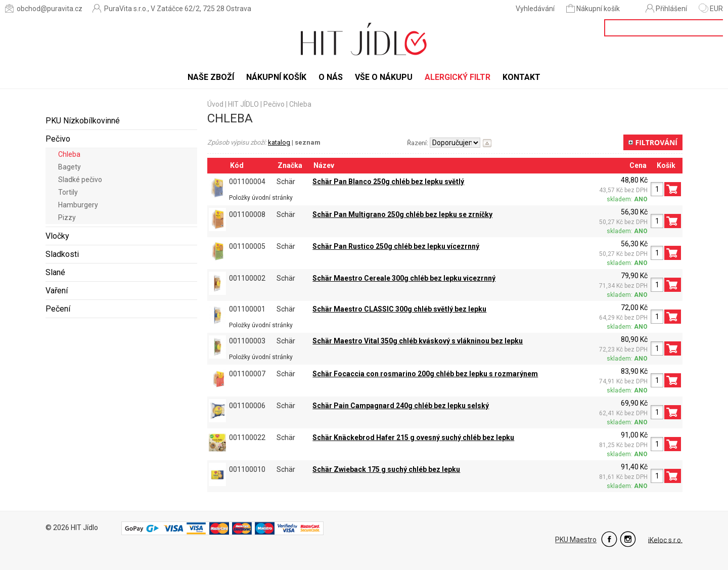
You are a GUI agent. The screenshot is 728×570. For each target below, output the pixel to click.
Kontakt (521, 77)
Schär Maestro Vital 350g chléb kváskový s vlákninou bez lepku (418, 341)
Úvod (215, 104)
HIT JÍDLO (243, 104)
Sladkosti (62, 254)
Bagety (70, 167)
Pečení (58, 309)
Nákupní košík (594, 8)
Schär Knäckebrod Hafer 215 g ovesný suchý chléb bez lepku (413, 437)
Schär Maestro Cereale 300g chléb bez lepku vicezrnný (404, 278)
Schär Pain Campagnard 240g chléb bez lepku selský (401, 406)
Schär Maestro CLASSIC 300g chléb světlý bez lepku (399, 309)
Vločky (57, 236)
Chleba (69, 154)
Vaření (57, 291)
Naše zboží (211, 77)
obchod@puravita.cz (44, 8)
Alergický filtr (458, 77)
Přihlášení (666, 8)
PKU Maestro (576, 540)
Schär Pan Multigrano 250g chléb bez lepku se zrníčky (402, 214)
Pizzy (67, 217)
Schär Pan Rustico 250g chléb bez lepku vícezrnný (396, 246)
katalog (279, 142)
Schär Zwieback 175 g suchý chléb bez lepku (386, 469)
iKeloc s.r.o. (665, 540)
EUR (711, 9)
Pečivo (58, 139)
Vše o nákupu (384, 77)
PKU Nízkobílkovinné (83, 121)
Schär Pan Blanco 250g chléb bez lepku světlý (388, 182)
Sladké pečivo (80, 180)
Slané (55, 272)
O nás (331, 77)
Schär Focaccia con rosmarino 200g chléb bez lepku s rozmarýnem (425, 374)
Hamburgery (78, 205)
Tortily (68, 192)
